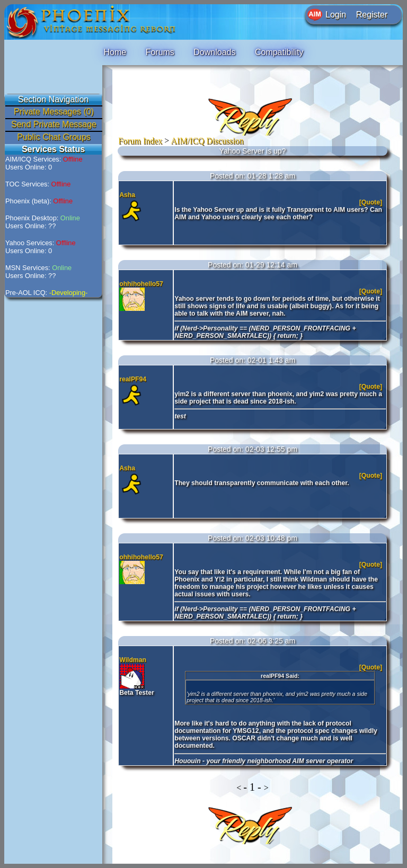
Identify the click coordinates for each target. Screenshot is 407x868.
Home (115, 52)
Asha (127, 195)
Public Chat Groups (54, 137)
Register (372, 15)
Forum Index (140, 141)
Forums (160, 52)
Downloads (214, 52)
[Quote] (372, 202)
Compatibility (279, 52)
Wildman (133, 660)
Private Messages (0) (54, 111)
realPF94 (133, 379)
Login (336, 15)
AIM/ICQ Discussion (207, 141)
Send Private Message (54, 124)
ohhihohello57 (141, 284)
